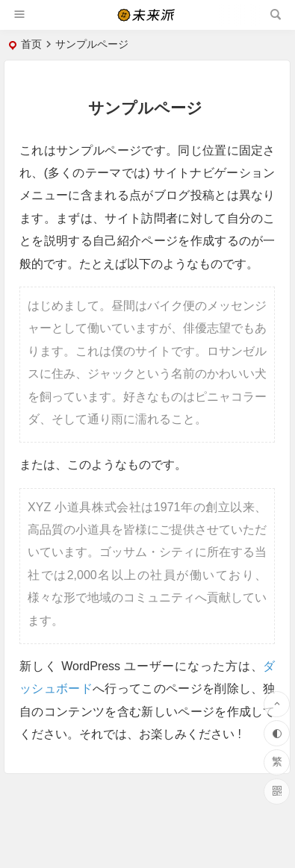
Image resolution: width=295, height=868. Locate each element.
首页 (31, 44)
